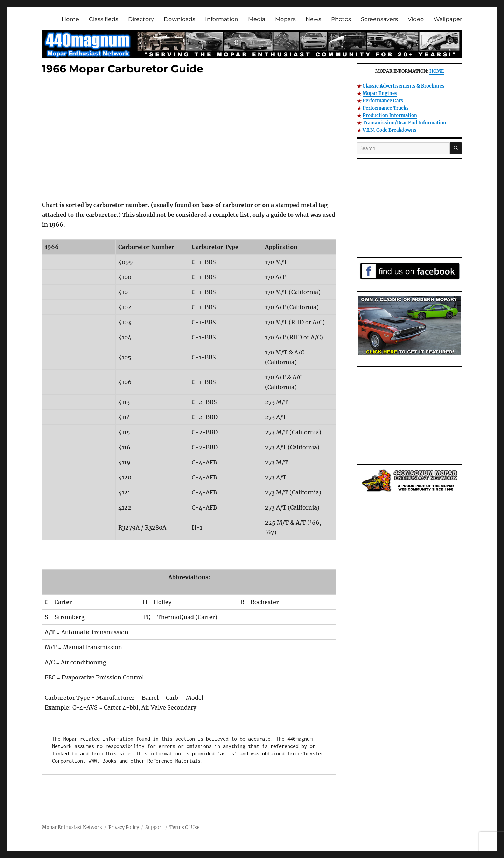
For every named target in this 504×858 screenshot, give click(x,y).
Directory (141, 19)
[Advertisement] (190, 139)
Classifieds (104, 19)
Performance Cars (383, 101)
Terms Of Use (184, 827)
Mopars (285, 19)
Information (222, 19)
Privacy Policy (124, 827)
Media (257, 19)
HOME (437, 71)
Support (154, 827)
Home (70, 19)
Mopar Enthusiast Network (72, 827)
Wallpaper (448, 19)
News (313, 19)
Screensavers (379, 19)
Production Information (390, 115)
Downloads (180, 19)
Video (416, 19)
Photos (341, 19)
